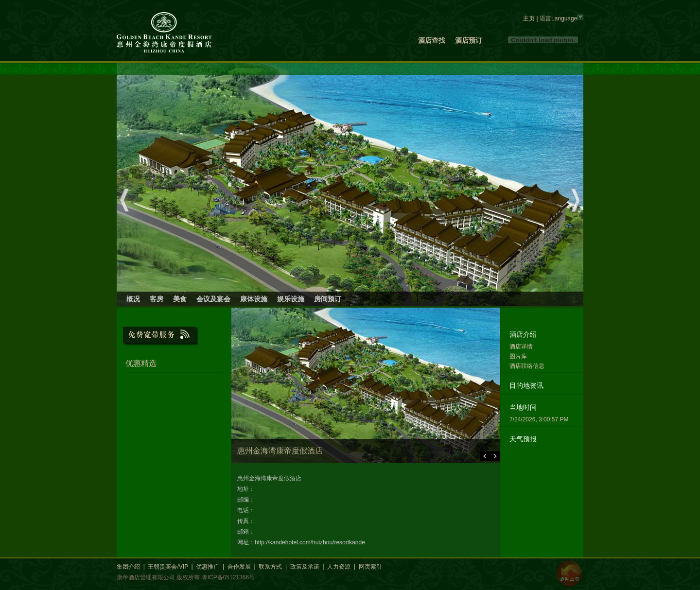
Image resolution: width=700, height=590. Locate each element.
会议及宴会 (213, 299)
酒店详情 (521, 347)
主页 (529, 18)
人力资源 (339, 567)
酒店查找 (432, 40)
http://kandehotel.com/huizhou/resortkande (310, 542)
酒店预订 (469, 40)
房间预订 (328, 299)
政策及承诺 (305, 567)
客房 (157, 299)
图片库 (518, 356)
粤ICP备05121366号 (228, 577)
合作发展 (239, 567)
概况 (133, 299)
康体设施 (254, 299)
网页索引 (370, 567)
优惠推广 (208, 567)
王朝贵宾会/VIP (168, 567)
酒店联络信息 (527, 366)
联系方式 (270, 567)
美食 (180, 299)
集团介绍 (128, 567)
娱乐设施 (291, 299)
